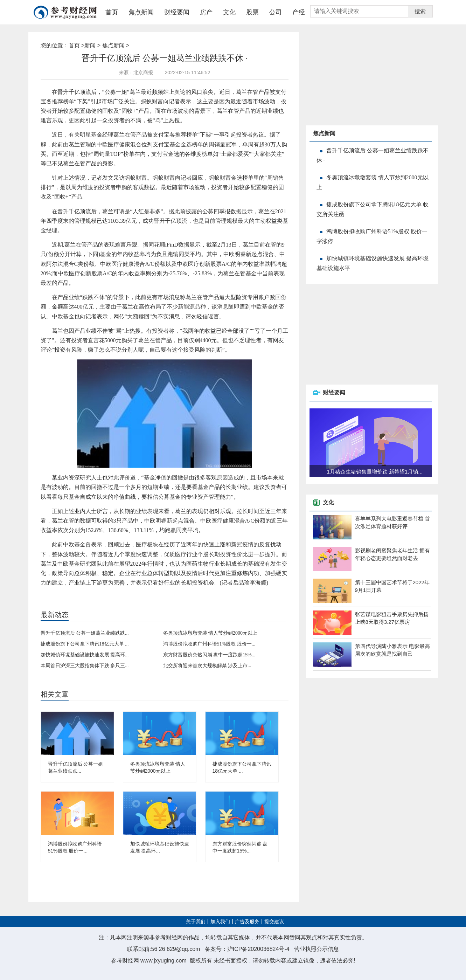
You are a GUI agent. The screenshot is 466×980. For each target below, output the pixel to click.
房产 (206, 12)
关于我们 (196, 922)
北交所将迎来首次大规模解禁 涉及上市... (207, 666)
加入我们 (220, 922)
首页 (112, 12)
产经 (299, 12)
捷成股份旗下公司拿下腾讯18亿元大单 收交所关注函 (373, 209)
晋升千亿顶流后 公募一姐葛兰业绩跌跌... (85, 633)
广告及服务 (247, 922)
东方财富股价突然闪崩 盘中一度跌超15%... (209, 655)
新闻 (90, 45)
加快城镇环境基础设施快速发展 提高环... (85, 655)
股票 (252, 12)
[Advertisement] (359, 76)
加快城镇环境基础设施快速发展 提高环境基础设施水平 (373, 263)
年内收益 (103, 594)
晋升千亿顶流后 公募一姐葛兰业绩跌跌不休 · (373, 155)
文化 (229, 12)
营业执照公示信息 (317, 949)
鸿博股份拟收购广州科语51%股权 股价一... (209, 644)
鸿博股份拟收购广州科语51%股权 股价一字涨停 (372, 236)
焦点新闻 (141, 12)
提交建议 (274, 922)
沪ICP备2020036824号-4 (258, 949)
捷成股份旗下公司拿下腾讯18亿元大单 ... (85, 644)
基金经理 (67, 594)
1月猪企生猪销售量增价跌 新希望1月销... (375, 472)
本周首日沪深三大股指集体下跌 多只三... (85, 666)
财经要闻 (177, 12)
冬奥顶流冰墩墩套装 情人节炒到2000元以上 (210, 633)
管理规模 (85, 594)
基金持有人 (123, 594)
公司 (276, 12)
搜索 (420, 11)
